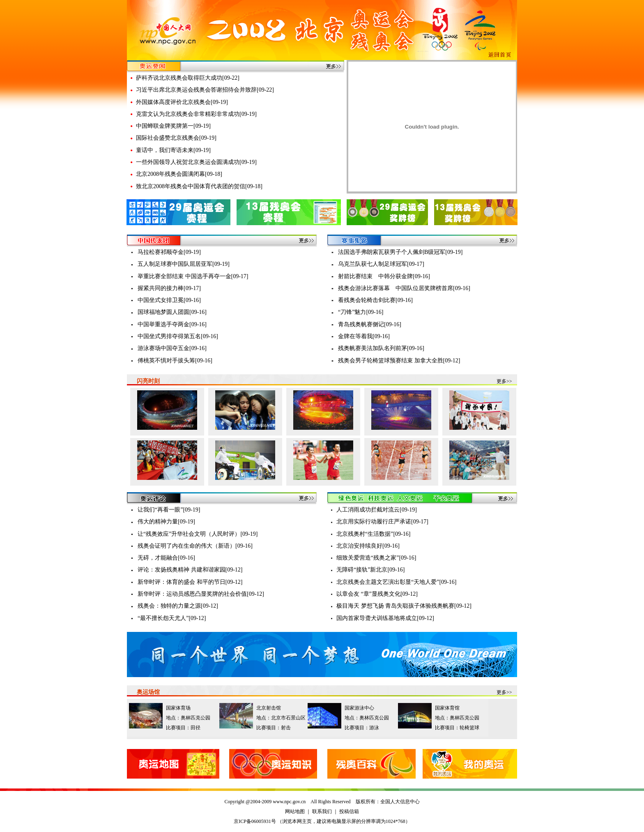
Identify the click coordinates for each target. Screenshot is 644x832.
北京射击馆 (269, 708)
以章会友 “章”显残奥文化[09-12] (377, 594)
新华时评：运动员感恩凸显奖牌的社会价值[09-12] (201, 594)
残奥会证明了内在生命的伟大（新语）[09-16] (195, 546)
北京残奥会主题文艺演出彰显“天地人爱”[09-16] (396, 582)
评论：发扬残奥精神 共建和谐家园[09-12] (190, 570)
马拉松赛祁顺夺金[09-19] (169, 252)
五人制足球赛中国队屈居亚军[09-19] (184, 264)
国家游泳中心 (359, 708)
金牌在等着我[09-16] (364, 336)
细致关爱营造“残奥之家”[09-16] (376, 558)
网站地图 (295, 811)
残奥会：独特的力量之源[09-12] (178, 606)
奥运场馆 (148, 692)
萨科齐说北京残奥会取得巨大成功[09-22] (188, 78)
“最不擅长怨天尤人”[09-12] (172, 618)
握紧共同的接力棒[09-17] (169, 288)
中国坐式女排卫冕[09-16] (169, 300)
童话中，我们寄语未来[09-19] (173, 150)
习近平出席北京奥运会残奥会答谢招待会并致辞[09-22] (205, 90)
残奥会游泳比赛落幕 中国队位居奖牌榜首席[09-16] (404, 288)
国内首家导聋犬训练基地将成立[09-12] (385, 618)
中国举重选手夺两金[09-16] (172, 324)
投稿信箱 (349, 811)
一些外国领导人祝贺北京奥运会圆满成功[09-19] (196, 162)
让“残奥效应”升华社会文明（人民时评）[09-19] (198, 534)
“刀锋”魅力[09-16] (361, 312)
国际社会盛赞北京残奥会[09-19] (176, 138)
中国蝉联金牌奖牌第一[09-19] (173, 126)
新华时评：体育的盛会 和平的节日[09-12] (190, 582)
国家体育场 (178, 708)
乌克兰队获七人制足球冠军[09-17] (381, 264)
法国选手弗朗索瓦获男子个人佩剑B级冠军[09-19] (400, 252)
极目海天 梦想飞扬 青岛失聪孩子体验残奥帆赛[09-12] (404, 606)
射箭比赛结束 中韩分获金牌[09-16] (384, 276)
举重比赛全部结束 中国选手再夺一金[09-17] (193, 276)
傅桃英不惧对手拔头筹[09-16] (175, 361)
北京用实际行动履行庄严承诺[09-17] (382, 522)
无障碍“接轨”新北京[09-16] (370, 570)
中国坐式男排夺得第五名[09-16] (178, 336)
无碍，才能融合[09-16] (166, 558)
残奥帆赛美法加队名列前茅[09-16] (381, 348)
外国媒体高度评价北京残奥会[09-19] (182, 102)
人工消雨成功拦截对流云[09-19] (377, 510)
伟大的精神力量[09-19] (166, 522)
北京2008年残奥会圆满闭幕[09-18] (179, 174)
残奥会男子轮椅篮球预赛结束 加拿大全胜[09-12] (399, 361)
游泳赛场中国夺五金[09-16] (172, 348)
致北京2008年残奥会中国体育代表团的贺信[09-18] (199, 186)
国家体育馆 (447, 708)
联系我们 (322, 811)
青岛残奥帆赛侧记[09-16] (370, 324)
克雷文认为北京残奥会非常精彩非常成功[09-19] (196, 114)
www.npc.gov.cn (289, 802)
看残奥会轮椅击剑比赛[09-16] (375, 300)
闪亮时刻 (148, 381)
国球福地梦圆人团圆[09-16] (172, 312)
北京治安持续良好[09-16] (368, 546)
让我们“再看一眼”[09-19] (169, 510)
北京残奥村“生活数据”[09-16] (373, 534)
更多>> (504, 381)
